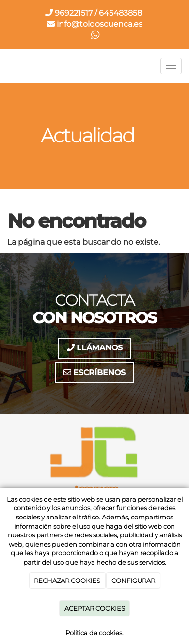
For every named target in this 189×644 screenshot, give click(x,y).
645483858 (120, 13)
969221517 (69, 13)
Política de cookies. (94, 633)
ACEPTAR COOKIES (95, 608)
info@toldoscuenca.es (95, 24)
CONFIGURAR (133, 581)
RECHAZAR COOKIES (67, 581)
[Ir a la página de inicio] (5, 66)
